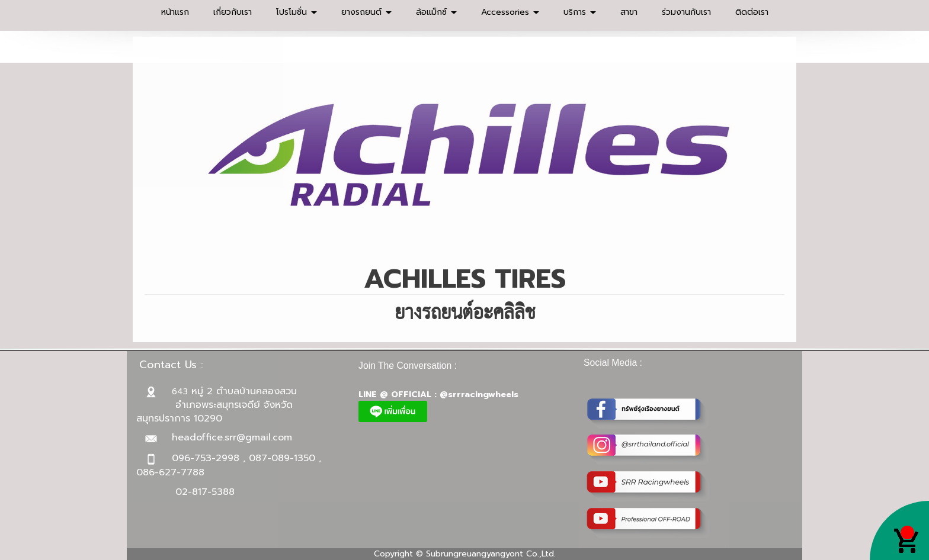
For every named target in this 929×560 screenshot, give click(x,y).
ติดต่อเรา (752, 12)
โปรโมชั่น (297, 12)
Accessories (510, 12)
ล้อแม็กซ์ (436, 12)
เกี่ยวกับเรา (233, 12)
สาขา (629, 12)
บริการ (580, 12)
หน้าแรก (175, 12)
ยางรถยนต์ (366, 12)
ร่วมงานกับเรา (686, 12)
